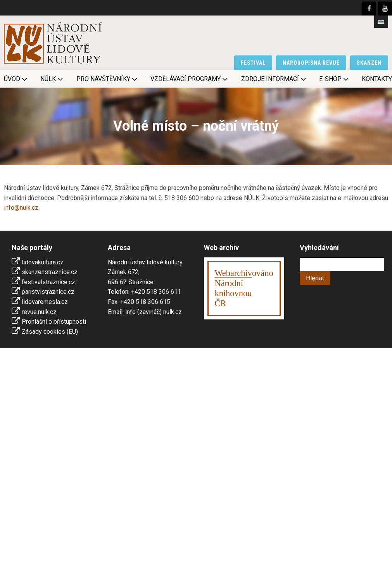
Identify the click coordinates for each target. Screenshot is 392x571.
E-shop (335, 79)
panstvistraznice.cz (48, 292)
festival (253, 63)
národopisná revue (311, 63)
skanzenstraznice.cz (50, 272)
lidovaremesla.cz (45, 302)
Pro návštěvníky (108, 79)
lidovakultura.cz (43, 262)
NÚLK (52, 79)
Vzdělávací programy (190, 79)
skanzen (369, 63)
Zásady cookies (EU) (50, 332)
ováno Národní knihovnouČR (244, 288)
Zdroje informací (274, 79)
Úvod (16, 79)
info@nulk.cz (21, 208)
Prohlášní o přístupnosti (54, 322)
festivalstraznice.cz (48, 282)
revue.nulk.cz (39, 312)
